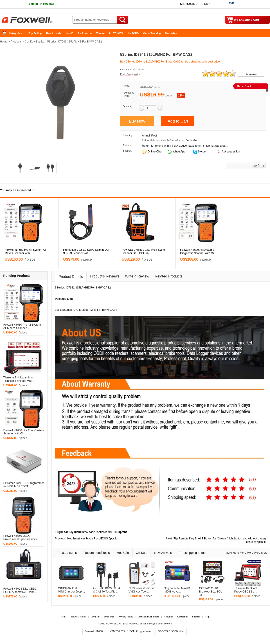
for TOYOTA (116, 33)
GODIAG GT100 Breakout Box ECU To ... (211, 592)
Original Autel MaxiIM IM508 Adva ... (177, 590)
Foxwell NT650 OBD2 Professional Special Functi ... (22, 538)
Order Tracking (152, 33)
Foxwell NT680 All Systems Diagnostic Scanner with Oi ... (199, 252)
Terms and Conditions (148, 617)
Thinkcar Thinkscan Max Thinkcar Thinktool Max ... (19, 379)
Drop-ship (171, 33)
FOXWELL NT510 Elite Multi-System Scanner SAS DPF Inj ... (144, 252)
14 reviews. (252, 74)
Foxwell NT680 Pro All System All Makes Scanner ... (22, 326)
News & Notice (79, 617)
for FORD (133, 33)
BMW (99, 288)
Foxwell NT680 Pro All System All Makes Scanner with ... (25, 252)
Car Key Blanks (34, 42)
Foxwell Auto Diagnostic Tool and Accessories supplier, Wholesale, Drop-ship (36, 20)
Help (206, 4)
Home (6, 33)
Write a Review (137, 276)
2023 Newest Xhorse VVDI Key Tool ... (141, 590)
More (229, 553)
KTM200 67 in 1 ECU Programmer (130, 631)
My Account (187, 4)
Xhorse (100, 33)
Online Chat (155, 152)
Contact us (182, 617)
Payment (95, 617)
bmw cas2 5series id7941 (98, 532)
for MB (70, 33)
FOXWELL (112, 624)
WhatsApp (179, 152)
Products (16, 42)
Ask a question (231, 152)
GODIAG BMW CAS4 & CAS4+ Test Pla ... (107, 590)
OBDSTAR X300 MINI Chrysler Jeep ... (71, 590)
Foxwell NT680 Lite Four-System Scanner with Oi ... (24, 432)
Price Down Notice (130, 74)
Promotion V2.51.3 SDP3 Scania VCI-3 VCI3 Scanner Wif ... (87, 252)
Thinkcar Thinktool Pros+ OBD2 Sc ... (246, 590)
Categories (15, 33)
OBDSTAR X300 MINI (171, 631)
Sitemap (196, 617)
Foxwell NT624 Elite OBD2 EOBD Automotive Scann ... (20, 590)
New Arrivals (54, 33)
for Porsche (85, 33)
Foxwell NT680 (94, 631)
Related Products (169, 276)
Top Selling (35, 33)
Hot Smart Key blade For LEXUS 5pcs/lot (93, 539)
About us (168, 617)
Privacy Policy (126, 617)
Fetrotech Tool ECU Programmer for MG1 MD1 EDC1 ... (24, 485)
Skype (201, 152)
